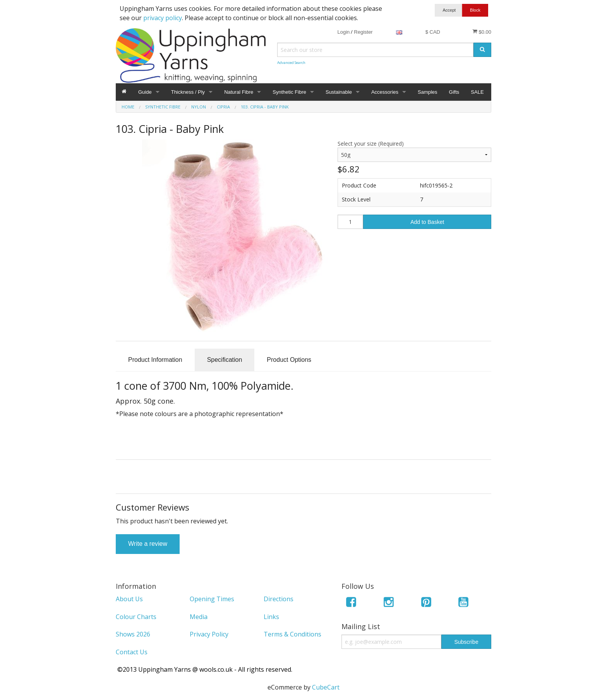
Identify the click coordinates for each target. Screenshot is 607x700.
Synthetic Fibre (289, 92)
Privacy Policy (209, 634)
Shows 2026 (133, 634)
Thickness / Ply (188, 92)
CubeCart (326, 687)
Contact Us (132, 652)
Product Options (289, 360)
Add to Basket (427, 222)
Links (271, 617)
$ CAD (433, 32)
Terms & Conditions (292, 634)
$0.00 (482, 32)
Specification (225, 360)
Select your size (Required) (371, 144)
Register (363, 32)
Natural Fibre (239, 92)
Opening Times (212, 599)
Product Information (155, 360)
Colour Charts (136, 617)
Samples (428, 92)
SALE (477, 92)
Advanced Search (291, 63)
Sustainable (339, 92)
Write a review (148, 544)
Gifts (454, 92)
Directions (279, 599)
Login (343, 32)
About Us (129, 599)
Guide (145, 92)
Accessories (385, 92)
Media (199, 617)
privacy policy (163, 18)
